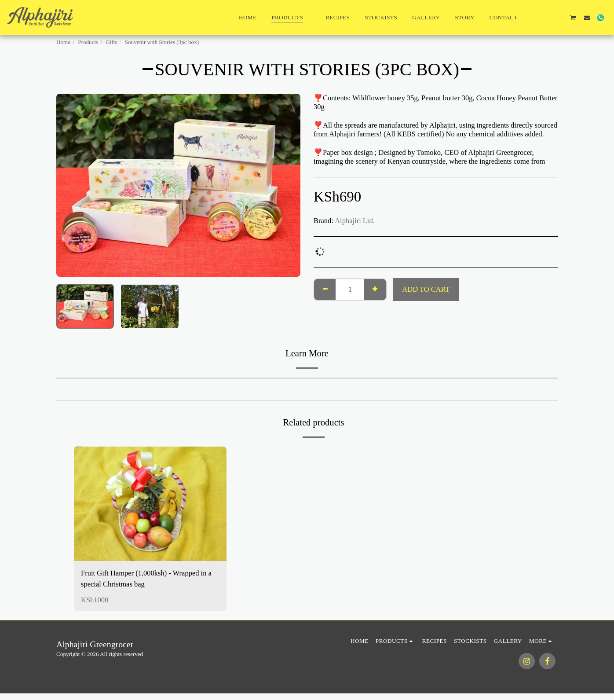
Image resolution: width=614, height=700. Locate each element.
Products (88, 42)
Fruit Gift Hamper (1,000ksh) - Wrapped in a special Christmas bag (146, 579)
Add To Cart (426, 289)
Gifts (111, 42)
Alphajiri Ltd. (355, 221)
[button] (532, 18)
